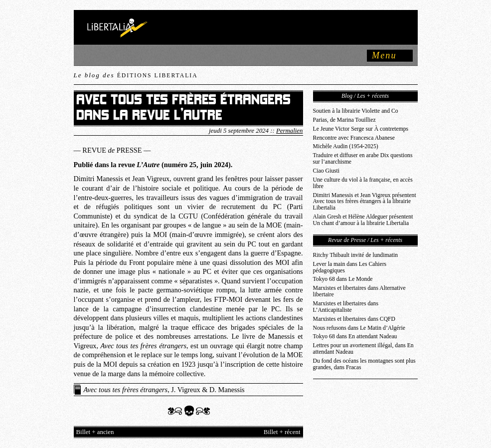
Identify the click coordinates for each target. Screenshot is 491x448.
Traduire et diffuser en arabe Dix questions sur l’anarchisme (363, 159)
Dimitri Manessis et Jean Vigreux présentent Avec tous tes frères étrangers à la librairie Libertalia (365, 202)
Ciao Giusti (327, 171)
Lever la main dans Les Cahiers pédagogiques (350, 267)
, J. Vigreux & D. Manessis (164, 390)
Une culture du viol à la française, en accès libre (363, 183)
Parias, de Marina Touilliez (344, 120)
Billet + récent (282, 432)
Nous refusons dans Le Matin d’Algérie (359, 328)
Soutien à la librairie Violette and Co (356, 111)
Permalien (290, 131)
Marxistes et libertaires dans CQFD (354, 319)
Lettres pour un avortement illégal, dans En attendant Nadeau (363, 349)
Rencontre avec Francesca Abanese (354, 138)
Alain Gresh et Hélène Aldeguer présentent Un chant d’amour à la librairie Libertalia (363, 220)
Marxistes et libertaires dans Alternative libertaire (359, 291)
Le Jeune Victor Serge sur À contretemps (361, 129)
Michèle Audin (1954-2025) (346, 146)
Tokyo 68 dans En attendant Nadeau (355, 336)
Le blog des (136, 75)
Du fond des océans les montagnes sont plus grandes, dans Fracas (364, 364)
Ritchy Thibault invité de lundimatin (356, 255)
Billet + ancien (95, 432)
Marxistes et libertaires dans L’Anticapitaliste (346, 307)
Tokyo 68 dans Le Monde (343, 279)
